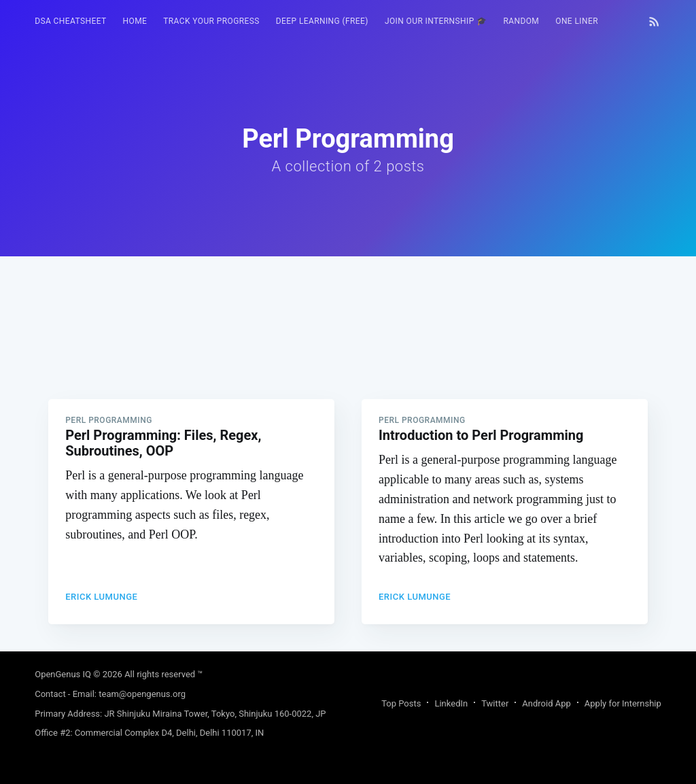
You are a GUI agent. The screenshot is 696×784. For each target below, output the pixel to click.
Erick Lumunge (101, 597)
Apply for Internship (623, 703)
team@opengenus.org (142, 694)
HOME (135, 21)
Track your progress (211, 21)
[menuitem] (70, 21)
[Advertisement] (348, 352)
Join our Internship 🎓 (436, 21)
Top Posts (401, 703)
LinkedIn (451, 703)
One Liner (577, 21)
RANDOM (521, 21)
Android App (546, 703)
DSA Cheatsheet (70, 21)
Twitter (495, 703)
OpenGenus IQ (63, 674)
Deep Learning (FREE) (322, 21)
